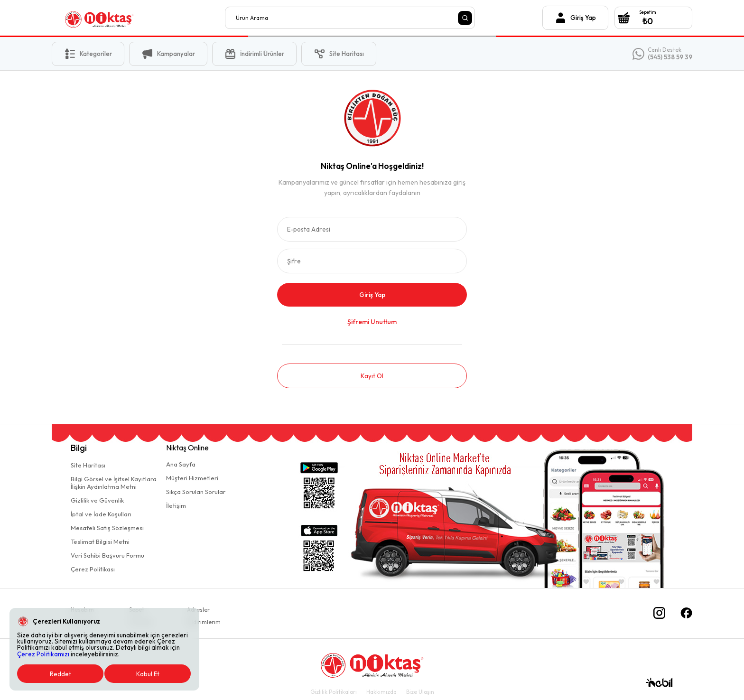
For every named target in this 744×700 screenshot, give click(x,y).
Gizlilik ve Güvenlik (97, 500)
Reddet (60, 674)
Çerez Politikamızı (43, 654)
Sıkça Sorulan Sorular (196, 492)
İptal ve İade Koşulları (101, 514)
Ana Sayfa (181, 464)
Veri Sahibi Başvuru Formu (107, 555)
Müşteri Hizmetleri (192, 478)
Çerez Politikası (93, 569)
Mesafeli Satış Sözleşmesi (107, 528)
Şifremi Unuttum (372, 322)
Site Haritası (88, 465)
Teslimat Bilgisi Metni (100, 541)
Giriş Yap (372, 295)
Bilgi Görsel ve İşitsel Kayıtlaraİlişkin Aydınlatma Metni (114, 483)
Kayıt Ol (372, 376)
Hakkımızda (381, 692)
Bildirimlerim (204, 622)
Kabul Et (148, 674)
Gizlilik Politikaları (334, 692)
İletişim (176, 505)
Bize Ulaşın (420, 692)
